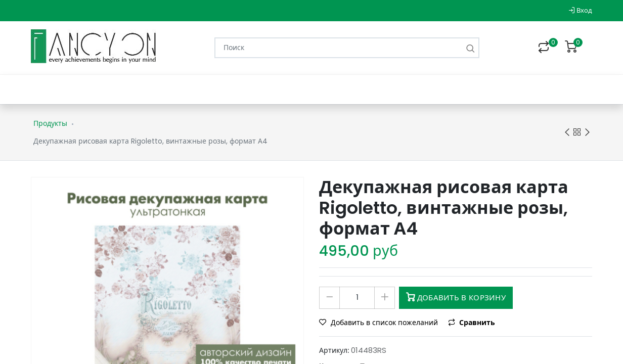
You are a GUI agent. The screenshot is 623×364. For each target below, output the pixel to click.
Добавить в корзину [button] (456, 298)
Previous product (567, 133)
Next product (587, 133)
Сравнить (472, 323)
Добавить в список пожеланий (380, 323)
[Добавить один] (385, 298)
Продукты (50, 123)
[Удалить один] (329, 298)
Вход (580, 10)
